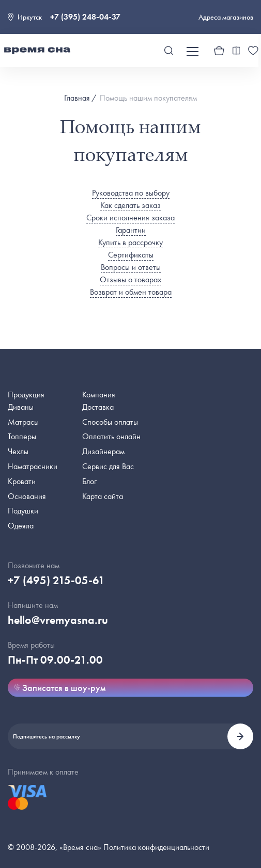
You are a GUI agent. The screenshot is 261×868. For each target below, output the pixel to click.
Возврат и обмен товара (131, 292)
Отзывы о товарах (130, 279)
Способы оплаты (110, 422)
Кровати (22, 481)
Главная (77, 98)
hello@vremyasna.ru (58, 620)
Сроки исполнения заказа (130, 218)
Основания (27, 496)
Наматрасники (33, 466)
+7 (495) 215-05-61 (56, 580)
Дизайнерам (103, 451)
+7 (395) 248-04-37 (85, 17)
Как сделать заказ (130, 205)
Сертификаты (131, 255)
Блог (89, 481)
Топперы (22, 436)
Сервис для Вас (108, 466)
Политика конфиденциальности (156, 847)
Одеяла (21, 526)
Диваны (21, 407)
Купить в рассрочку (130, 242)
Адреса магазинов (226, 17)
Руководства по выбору (131, 193)
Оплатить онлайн (111, 436)
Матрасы (23, 422)
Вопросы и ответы (131, 267)
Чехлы (18, 451)
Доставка (98, 407)
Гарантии (131, 230)
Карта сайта (103, 496)
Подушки (23, 511)
